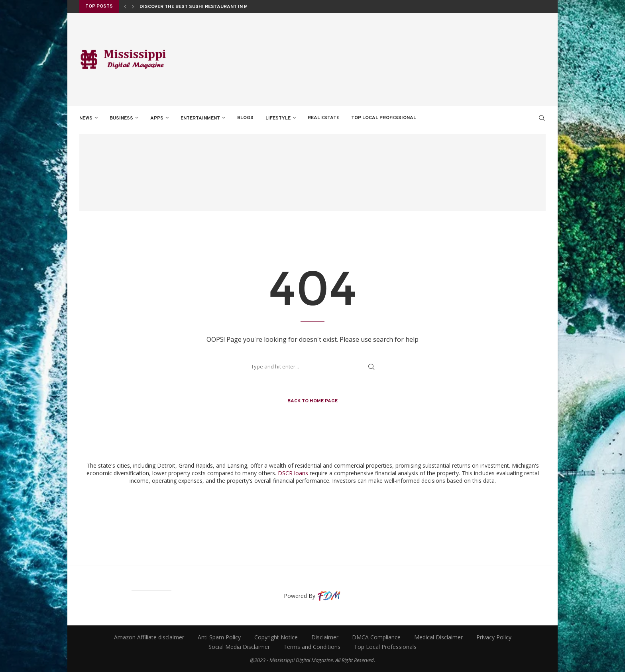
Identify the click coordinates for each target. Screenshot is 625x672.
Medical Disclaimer (438, 637)
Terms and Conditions (312, 647)
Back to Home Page (312, 401)
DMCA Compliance (376, 637)
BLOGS (245, 118)
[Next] (133, 6)
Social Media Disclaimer (239, 647)
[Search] (542, 118)
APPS (157, 118)
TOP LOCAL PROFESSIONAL (384, 118)
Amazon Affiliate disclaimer (149, 637)
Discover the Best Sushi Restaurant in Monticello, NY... (213, 7)
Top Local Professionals (385, 647)
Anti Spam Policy (219, 637)
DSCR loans (293, 473)
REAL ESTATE (323, 118)
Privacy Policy (494, 637)
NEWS (86, 118)
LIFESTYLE (278, 118)
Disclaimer (325, 637)
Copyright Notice (276, 637)
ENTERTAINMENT (200, 118)
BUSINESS (121, 118)
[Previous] (125, 6)
